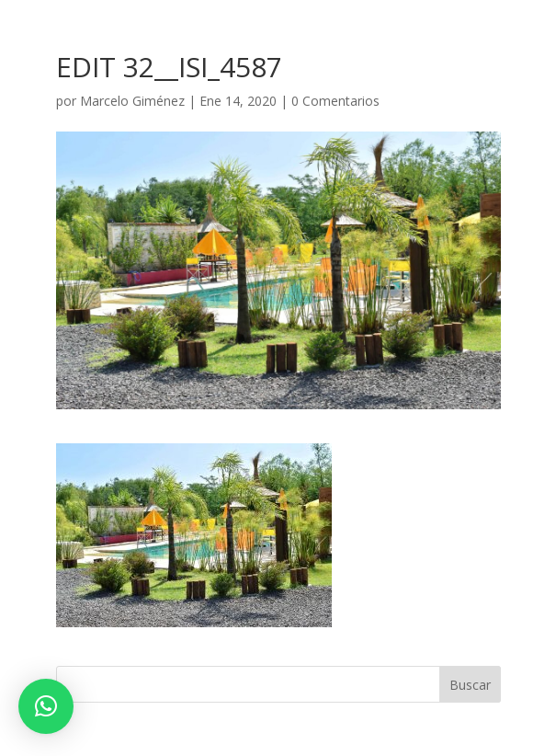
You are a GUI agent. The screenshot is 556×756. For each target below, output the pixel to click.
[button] (46, 706)
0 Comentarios (335, 101)
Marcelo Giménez (132, 101)
